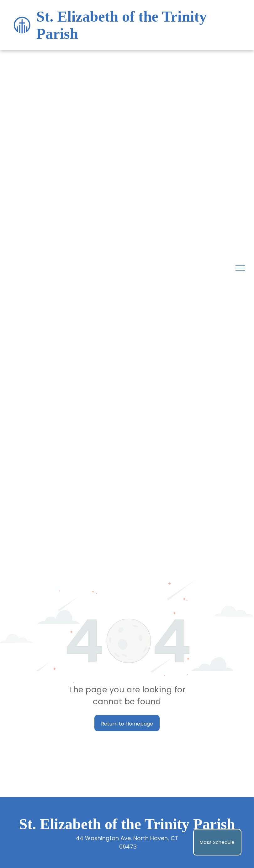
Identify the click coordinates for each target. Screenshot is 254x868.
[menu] (240, 268)
